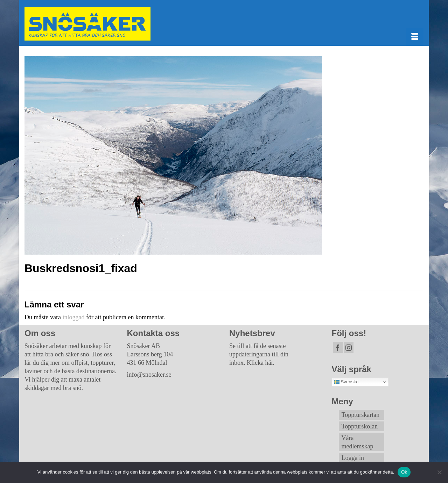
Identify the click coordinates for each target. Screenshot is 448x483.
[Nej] (439, 472)
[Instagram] (349, 347)
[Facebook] (338, 347)
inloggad (73, 317)
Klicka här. (261, 363)
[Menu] (415, 37)
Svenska (346, 382)
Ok (404, 472)
